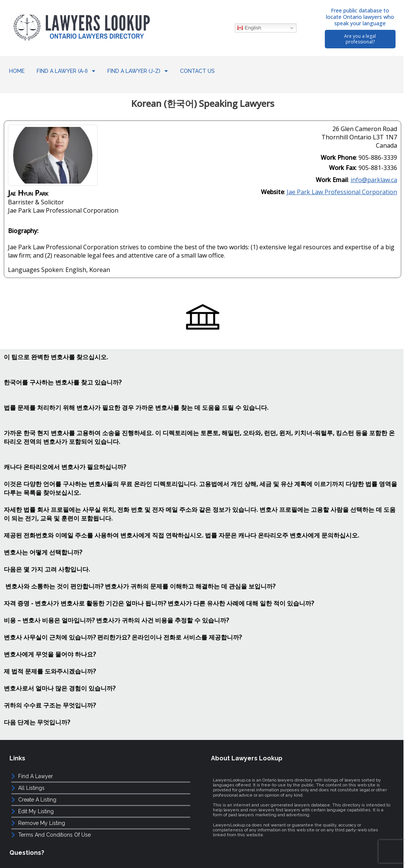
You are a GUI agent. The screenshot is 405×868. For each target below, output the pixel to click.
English (249, 28)
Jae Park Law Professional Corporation (342, 185)
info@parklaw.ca (374, 173)
